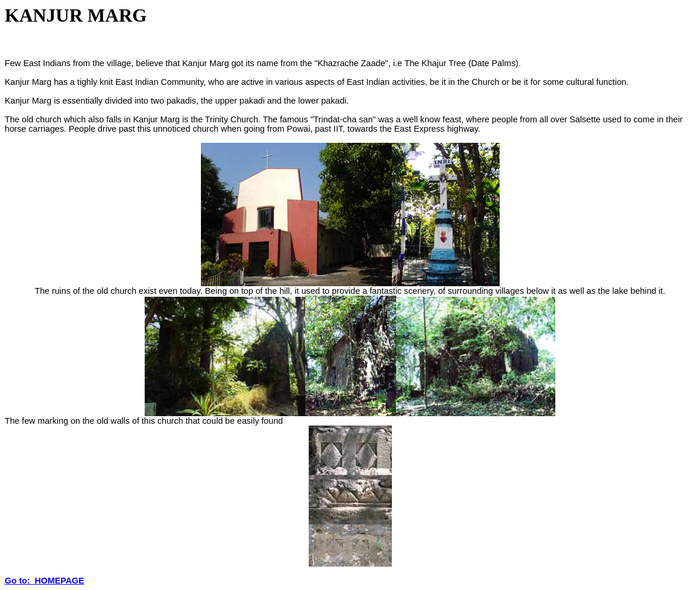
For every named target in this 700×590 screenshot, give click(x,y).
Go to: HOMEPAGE (45, 581)
